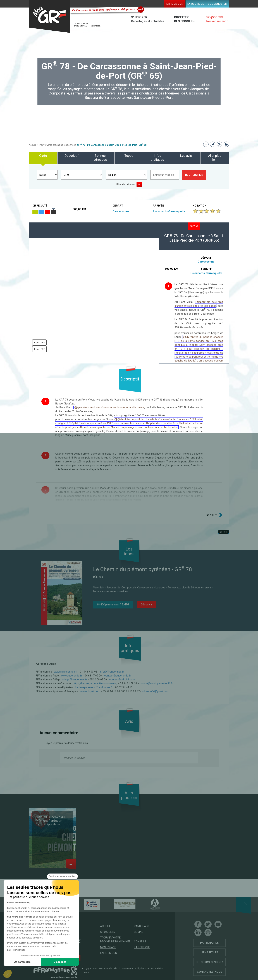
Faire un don (175, 4)
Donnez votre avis (74, 758)
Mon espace (108, 947)
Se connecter (217, 4)
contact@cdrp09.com (122, 680)
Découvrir (147, 605)
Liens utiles (210, 952)
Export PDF (39, 349)
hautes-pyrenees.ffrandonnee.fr (94, 687)
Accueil (33, 145)
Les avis (186, 156)
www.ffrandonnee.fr (66, 672)
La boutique (196, 4)
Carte (43, 156)
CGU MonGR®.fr (154, 969)
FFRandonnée (106, 969)
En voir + (212, 515)
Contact (87, 972)
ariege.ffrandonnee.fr (75, 680)
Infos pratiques (157, 158)
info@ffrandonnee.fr (112, 672)
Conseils (140, 942)
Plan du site (120, 969)
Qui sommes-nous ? (210, 962)
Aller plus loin (215, 158)
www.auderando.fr (71, 676)
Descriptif (72, 156)
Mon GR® (49, 17)
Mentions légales (136, 969)
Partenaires (209, 943)
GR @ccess (108, 932)
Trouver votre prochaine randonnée (57, 145)
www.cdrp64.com (90, 691)
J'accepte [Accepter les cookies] (27, 962)
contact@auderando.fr (118, 676)
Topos (129, 156)
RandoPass (142, 926)
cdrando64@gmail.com (156, 691)
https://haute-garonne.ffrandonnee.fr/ (95, 683)
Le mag (139, 932)
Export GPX (40, 343)
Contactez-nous (210, 972)
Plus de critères (126, 185)
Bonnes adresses (100, 158)
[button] (8, 974)
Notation (200, 206)
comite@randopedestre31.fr (156, 683)
